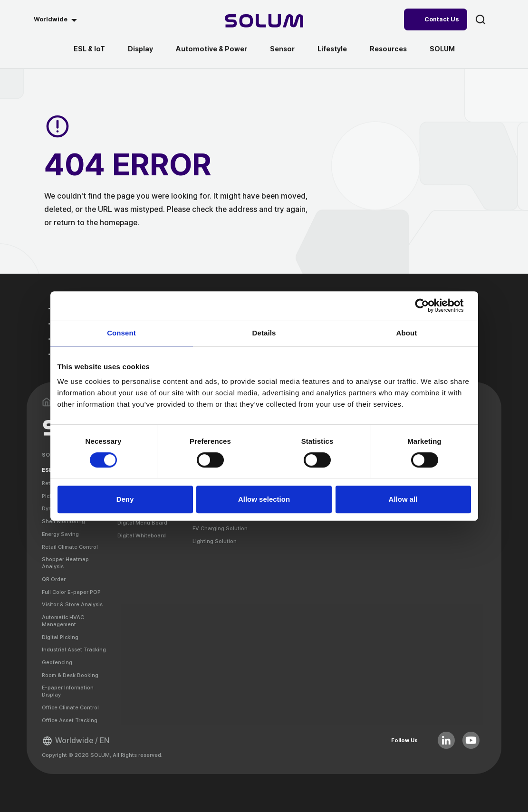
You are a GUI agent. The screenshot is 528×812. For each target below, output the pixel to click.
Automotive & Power (211, 49)
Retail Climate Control (70, 547)
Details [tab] (264, 333)
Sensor (282, 49)
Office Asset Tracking (70, 720)
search (480, 19)
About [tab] (407, 333)
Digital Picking (60, 637)
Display (140, 49)
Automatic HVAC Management (63, 621)
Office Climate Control (70, 707)
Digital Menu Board (142, 523)
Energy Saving (60, 534)
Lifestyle (332, 49)
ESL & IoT (89, 49)
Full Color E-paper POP (71, 592)
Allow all (403, 499)
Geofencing (57, 662)
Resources (388, 49)
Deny (125, 499)
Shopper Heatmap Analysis (65, 563)
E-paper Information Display (68, 691)
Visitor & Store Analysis (72, 604)
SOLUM (442, 49)
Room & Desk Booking (70, 675)
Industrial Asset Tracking (74, 650)
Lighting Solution (215, 541)
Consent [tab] (121, 333)
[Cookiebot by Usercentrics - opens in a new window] (429, 306)
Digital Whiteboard (142, 535)
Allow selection (264, 499)
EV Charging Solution (220, 528)
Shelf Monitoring (63, 521)
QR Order (54, 579)
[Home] (264, 22)
